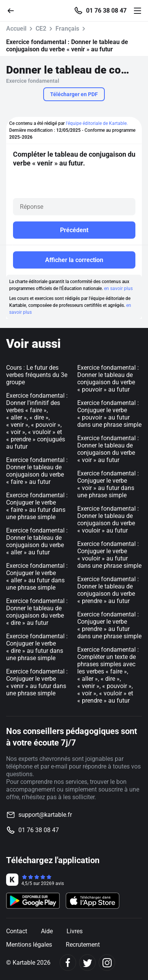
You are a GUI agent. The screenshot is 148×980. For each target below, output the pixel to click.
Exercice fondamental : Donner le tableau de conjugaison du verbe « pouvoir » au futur (108, 379)
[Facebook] (68, 963)
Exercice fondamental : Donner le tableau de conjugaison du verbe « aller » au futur (37, 541)
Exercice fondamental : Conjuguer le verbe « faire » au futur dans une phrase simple (37, 506)
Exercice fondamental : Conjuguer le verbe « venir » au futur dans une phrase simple (37, 682)
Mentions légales (29, 945)
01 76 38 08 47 (106, 11)
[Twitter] (87, 963)
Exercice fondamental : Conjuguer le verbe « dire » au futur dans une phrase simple (37, 647)
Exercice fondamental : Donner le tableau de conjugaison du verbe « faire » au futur (37, 471)
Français (67, 29)
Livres (75, 931)
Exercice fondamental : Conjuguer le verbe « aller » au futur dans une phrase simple (37, 577)
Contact (17, 931)
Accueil (16, 29)
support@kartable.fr (45, 815)
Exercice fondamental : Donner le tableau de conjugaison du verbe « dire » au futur (37, 612)
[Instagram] (107, 963)
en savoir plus (118, 288)
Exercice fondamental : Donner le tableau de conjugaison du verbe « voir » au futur (108, 449)
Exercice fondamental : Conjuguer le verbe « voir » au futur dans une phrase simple (108, 484)
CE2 (41, 29)
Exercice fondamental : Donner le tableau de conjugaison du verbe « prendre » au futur (108, 590)
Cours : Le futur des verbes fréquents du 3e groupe (37, 375)
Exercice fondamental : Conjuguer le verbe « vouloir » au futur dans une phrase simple (109, 555)
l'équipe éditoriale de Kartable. (97, 123)
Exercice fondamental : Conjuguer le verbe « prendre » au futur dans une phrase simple (109, 625)
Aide (47, 931)
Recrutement (83, 945)
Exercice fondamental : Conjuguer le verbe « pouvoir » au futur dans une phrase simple (109, 414)
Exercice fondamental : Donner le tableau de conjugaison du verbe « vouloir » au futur (108, 519)
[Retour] (14, 10)
